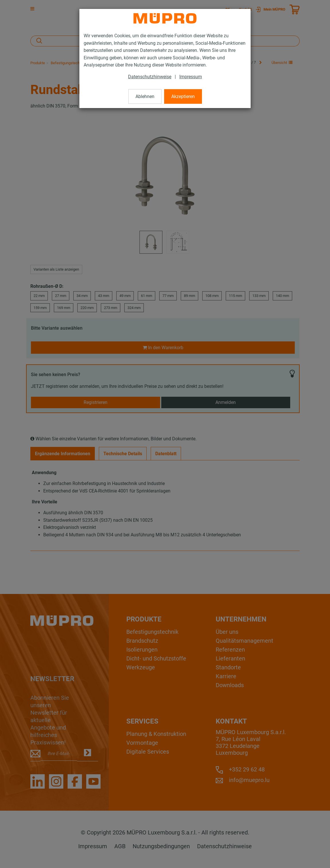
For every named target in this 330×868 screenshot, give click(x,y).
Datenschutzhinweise (150, 77)
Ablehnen (145, 96)
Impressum (191, 77)
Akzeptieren (183, 96)
